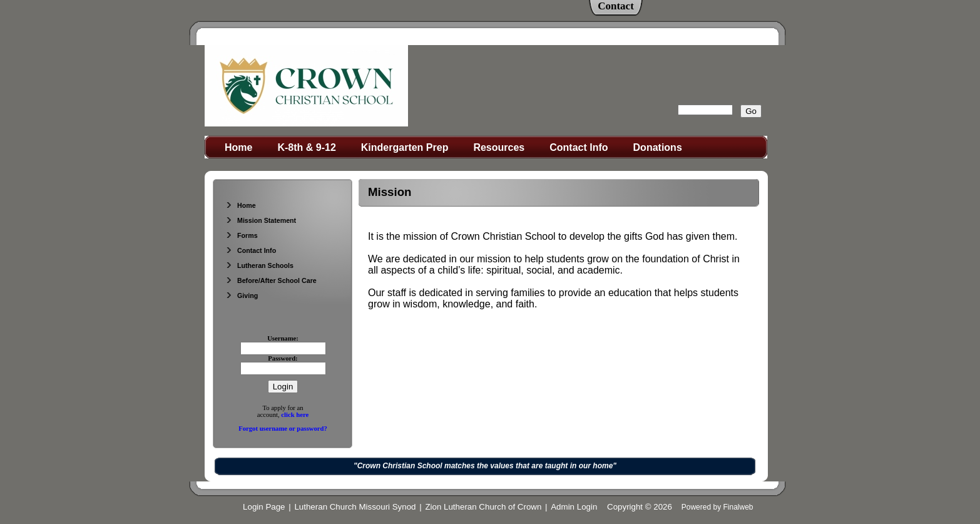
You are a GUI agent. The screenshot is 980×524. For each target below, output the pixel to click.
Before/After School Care (271, 280)
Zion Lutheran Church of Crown (483, 507)
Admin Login (574, 507)
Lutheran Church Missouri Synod (355, 507)
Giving (242, 295)
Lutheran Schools (259, 265)
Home (238, 147)
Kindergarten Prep (405, 147)
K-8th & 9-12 (306, 147)
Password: (283, 358)
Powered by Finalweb (717, 507)
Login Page (264, 507)
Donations (658, 147)
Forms (242, 235)
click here (295, 415)
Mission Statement (261, 220)
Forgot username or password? (283, 429)
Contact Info (579, 147)
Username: (283, 338)
